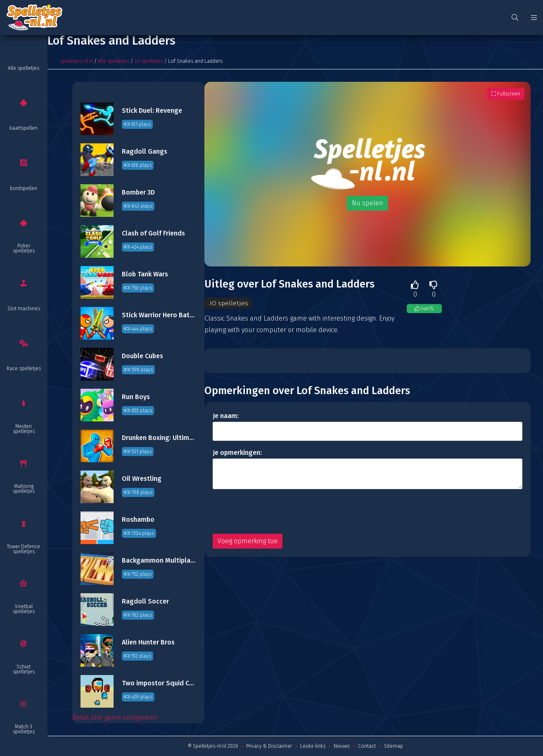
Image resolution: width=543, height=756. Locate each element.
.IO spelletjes (149, 61)
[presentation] (275, 512)
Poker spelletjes (24, 248)
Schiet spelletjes (24, 669)
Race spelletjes (24, 368)
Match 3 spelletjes (24, 729)
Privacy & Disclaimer (269, 746)
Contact (367, 746)
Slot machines (24, 309)
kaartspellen (24, 128)
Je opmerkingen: (237, 453)
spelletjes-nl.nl (76, 61)
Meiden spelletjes (24, 429)
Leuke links (313, 746)
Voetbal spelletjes (24, 609)
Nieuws (342, 746)
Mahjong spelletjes (24, 489)
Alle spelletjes (24, 68)
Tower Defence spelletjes (24, 549)
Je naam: (226, 416)
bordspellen (24, 188)
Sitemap (394, 746)
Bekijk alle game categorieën (115, 717)
